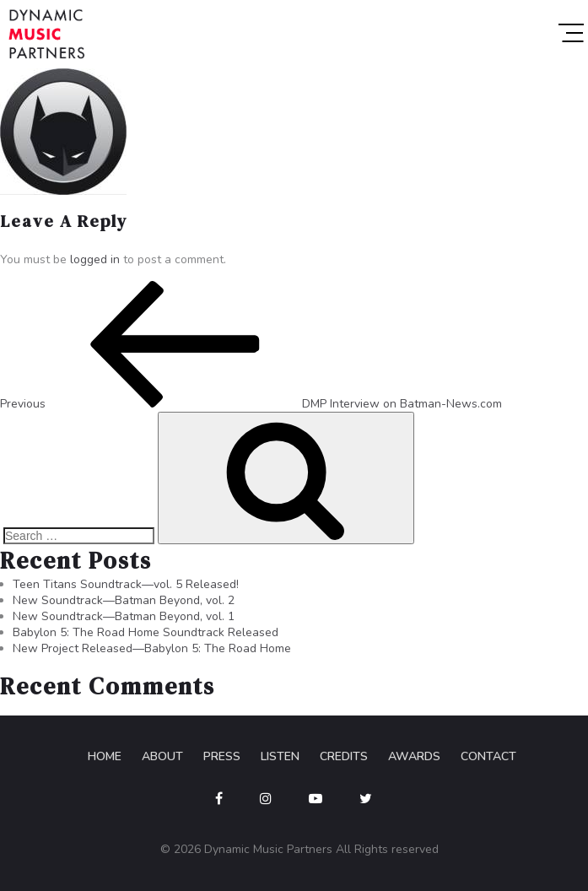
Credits (344, 756)
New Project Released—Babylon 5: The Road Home (152, 648)
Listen (280, 756)
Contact (488, 756)
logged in (95, 259)
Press (222, 756)
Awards (414, 756)
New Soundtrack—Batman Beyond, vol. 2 (124, 600)
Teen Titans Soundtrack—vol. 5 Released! (126, 584)
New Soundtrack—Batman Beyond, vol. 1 (124, 616)
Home (105, 756)
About (162, 756)
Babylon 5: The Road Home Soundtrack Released (146, 632)
